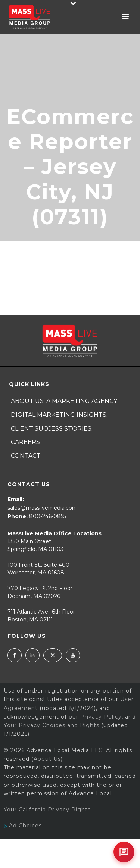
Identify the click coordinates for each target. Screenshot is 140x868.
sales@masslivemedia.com (43, 508)
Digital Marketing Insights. (59, 415)
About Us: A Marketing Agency (64, 401)
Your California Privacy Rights (47, 810)
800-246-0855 (48, 516)
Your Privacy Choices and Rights (52, 725)
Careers (25, 442)
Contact (26, 456)
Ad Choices (23, 826)
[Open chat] (124, 852)
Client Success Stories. (52, 429)
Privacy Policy (101, 717)
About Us (47, 759)
